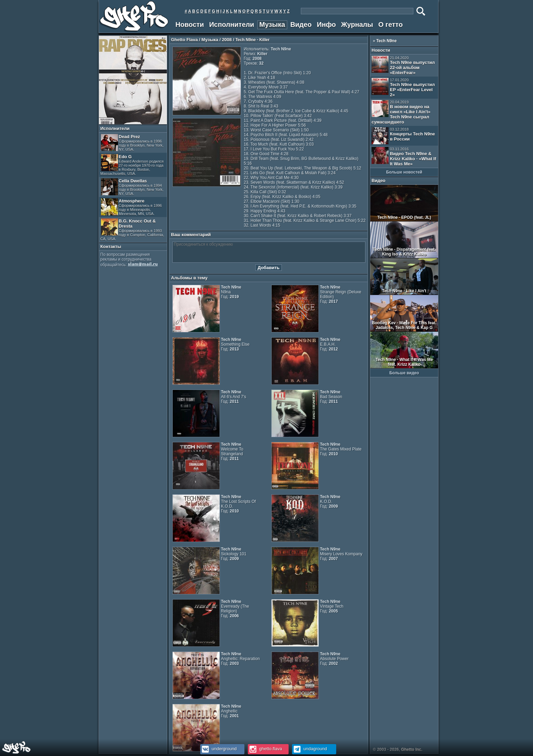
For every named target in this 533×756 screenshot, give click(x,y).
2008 (227, 40)
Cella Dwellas (132, 187)
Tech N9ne (386, 41)
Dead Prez (132, 143)
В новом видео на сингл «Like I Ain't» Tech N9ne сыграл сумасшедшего (401, 112)
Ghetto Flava (184, 40)
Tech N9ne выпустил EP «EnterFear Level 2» (403, 88)
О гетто (391, 24)
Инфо (326, 24)
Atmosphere (131, 207)
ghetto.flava (265, 749)
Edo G (132, 165)
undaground (310, 749)
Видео (301, 24)
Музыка (272, 24)
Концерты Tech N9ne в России (403, 136)
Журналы (357, 24)
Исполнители (231, 24)
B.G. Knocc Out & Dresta (132, 230)
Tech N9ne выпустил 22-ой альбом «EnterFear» (403, 65)
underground (218, 749)
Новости (190, 24)
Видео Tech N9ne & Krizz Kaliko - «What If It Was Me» (404, 157)
